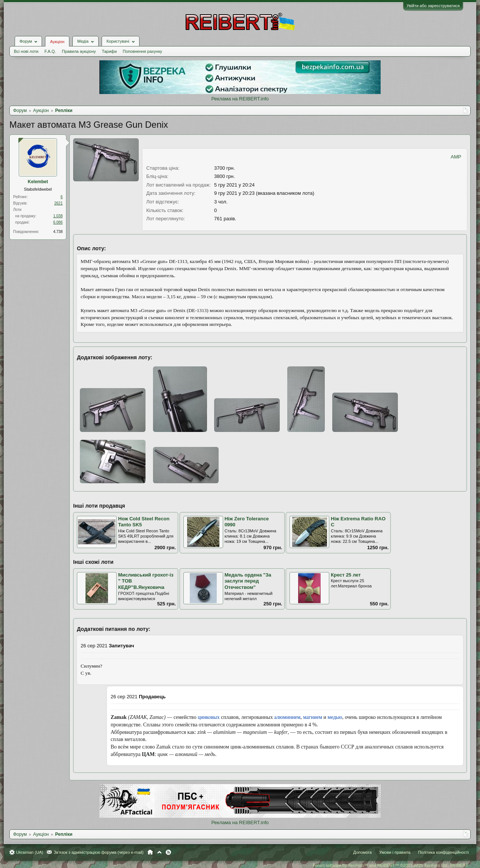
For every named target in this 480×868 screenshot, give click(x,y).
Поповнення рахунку (142, 51)
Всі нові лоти (26, 51)
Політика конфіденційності (443, 852)
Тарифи (109, 51)
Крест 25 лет (346, 575)
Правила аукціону (79, 51)
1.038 (58, 216)
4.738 (58, 232)
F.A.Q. (50, 51)
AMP (456, 157)
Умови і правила (395, 852)
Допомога (362, 852)
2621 (58, 203)
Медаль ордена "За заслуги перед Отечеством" (248, 581)
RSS (168, 852)
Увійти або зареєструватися (433, 6)
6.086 (58, 222)
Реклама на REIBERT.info (240, 99)
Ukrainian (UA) (30, 852)
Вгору (159, 852)
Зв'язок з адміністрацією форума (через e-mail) (99, 852)
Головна (150, 852)
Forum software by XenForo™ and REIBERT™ (391, 865)
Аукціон (57, 42)
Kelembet (38, 182)
